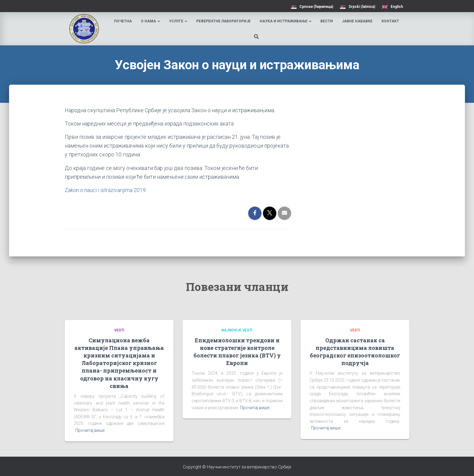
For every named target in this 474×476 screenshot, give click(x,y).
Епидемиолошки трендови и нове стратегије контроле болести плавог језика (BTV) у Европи (237, 352)
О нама (150, 21)
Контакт (390, 21)
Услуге (178, 21)
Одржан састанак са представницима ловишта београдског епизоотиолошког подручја (355, 352)
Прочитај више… (91, 430)
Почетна (123, 21)
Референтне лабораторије (223, 21)
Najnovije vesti (237, 330)
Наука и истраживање (286, 21)
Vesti (119, 330)
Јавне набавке (357, 21)
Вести (327, 21)
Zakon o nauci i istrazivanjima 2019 (105, 190)
